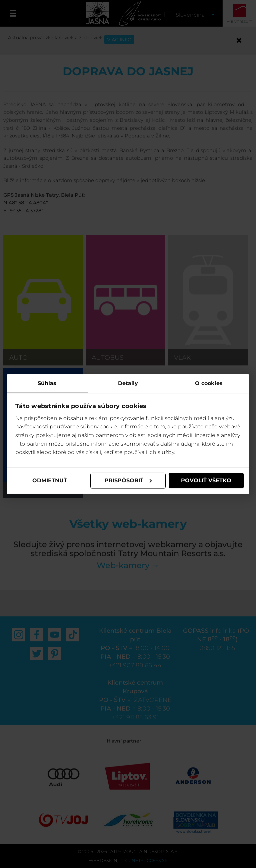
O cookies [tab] (209, 383)
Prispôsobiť (128, 480)
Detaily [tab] (128, 383)
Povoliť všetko (206, 480)
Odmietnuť (50, 480)
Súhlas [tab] (47, 383)
